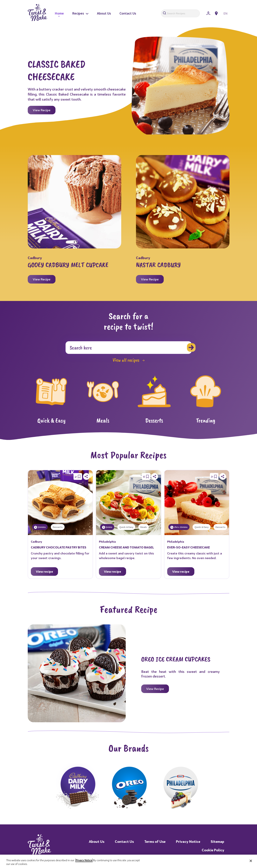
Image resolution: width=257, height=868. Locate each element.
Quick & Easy (126, 527)
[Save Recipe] (79, 477)
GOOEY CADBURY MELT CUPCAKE (68, 265)
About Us (104, 13)
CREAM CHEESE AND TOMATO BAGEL (126, 547)
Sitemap (217, 842)
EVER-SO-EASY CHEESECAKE (189, 547)
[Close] (251, 861)
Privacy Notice (188, 842)
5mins (107, 527)
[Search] (129, 348)
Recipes (80, 13)
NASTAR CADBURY (158, 265)
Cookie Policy (213, 850)
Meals (144, 527)
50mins (40, 527)
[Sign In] (208, 13)
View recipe (44, 571)
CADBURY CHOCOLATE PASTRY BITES (59, 547)
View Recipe (42, 110)
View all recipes (129, 360)
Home (59, 13)
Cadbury (35, 258)
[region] (128, 861)
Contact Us (128, 13)
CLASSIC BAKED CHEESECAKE (57, 70)
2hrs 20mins (179, 527)
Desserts (58, 527)
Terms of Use (155, 842)
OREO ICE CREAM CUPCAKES (176, 659)
